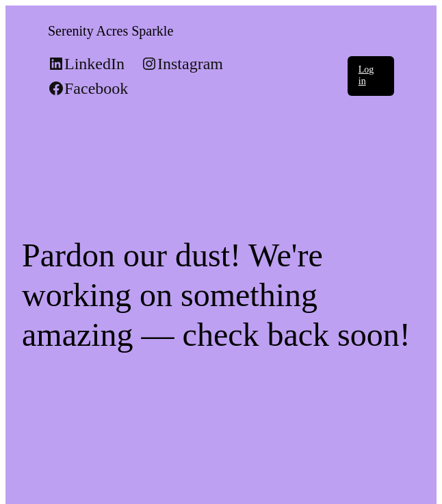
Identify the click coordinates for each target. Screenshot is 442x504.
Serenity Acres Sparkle (110, 31)
